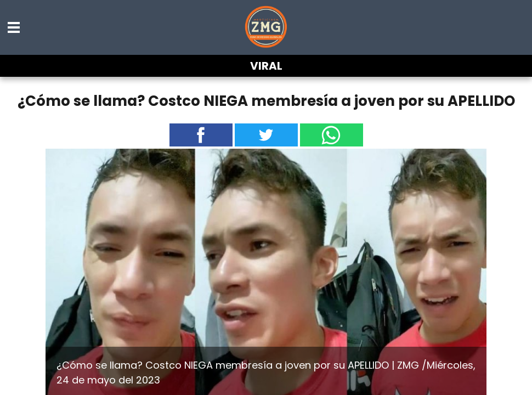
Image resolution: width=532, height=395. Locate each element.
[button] (14, 27)
